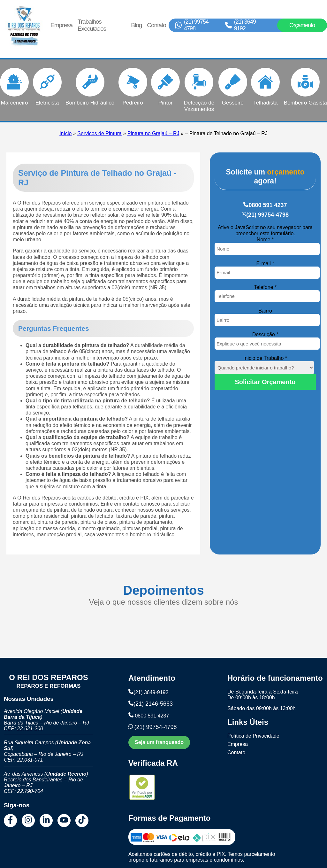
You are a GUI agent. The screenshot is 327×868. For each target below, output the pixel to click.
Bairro (265, 311)
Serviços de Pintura (99, 133)
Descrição (265, 334)
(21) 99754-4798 (197, 25)
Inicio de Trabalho (265, 358)
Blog (136, 25)
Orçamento (302, 25)
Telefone (265, 287)
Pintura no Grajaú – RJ (153, 133)
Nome (265, 240)
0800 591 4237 (268, 205)
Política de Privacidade (253, 736)
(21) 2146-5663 (153, 704)
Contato (156, 25)
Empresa (61, 25)
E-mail (265, 263)
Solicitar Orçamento (265, 382)
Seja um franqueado (159, 742)
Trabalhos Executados (92, 25)
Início (65, 133)
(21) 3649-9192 (246, 25)
